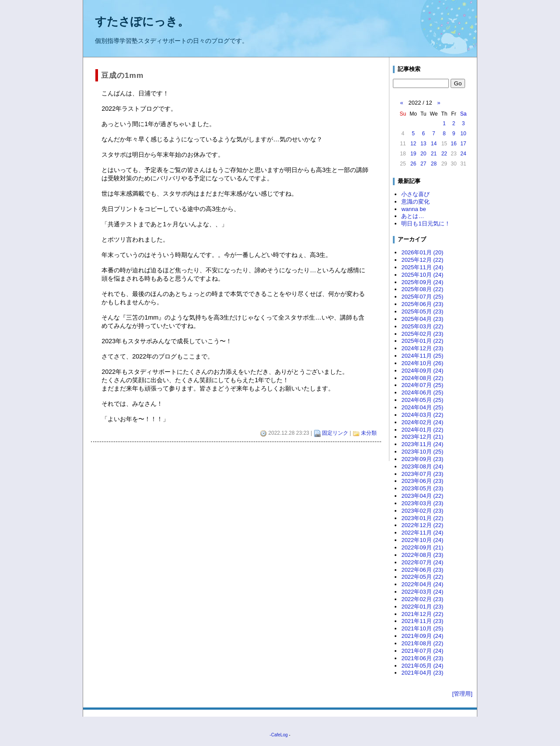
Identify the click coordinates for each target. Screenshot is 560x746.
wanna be (413, 209)
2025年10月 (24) (422, 275)
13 (423, 144)
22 (444, 154)
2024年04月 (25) (422, 407)
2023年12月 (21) (422, 437)
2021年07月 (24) (422, 651)
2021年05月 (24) (422, 666)
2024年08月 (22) (422, 378)
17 (463, 144)
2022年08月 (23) (422, 555)
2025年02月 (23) (422, 334)
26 (413, 164)
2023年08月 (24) (422, 466)
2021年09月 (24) (422, 636)
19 (413, 154)
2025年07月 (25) (422, 297)
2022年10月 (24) (422, 540)
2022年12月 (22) (422, 525)
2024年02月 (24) (422, 422)
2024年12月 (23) (422, 348)
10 (463, 134)
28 (434, 164)
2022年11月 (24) (422, 533)
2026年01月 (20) (422, 252)
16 (453, 144)
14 (434, 144)
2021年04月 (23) (422, 673)
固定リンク (335, 433)
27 (423, 164)
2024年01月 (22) (422, 430)
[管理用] (462, 694)
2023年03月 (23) (422, 503)
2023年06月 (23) (422, 481)
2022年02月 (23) (422, 599)
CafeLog (280, 735)
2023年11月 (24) (422, 444)
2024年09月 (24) (422, 371)
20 (423, 154)
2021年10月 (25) (422, 628)
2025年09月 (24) (422, 282)
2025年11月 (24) (422, 267)
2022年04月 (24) (422, 584)
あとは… (413, 216)
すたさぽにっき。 (142, 21)
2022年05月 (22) (422, 577)
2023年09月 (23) (422, 459)
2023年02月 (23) (422, 511)
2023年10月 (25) (422, 452)
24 (463, 154)
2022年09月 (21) (422, 547)
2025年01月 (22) (422, 341)
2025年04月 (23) (422, 319)
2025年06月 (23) (422, 304)
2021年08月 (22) (422, 643)
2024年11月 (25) (422, 356)
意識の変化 (415, 202)
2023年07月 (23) (422, 474)
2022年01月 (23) (422, 607)
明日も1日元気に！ (425, 223)
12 (413, 144)
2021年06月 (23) (422, 658)
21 (434, 154)
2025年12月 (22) (422, 260)
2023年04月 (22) (422, 496)
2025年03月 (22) (422, 326)
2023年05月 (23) (422, 488)
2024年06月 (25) (422, 392)
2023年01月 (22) (422, 518)
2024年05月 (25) (422, 400)
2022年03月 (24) (422, 592)
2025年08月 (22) (422, 289)
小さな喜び (415, 194)
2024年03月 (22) (422, 415)
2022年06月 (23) (422, 570)
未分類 (369, 433)
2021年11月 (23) (422, 621)
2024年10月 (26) (422, 363)
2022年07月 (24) (422, 562)
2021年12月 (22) (422, 614)
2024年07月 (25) (422, 385)
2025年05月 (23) (422, 311)
